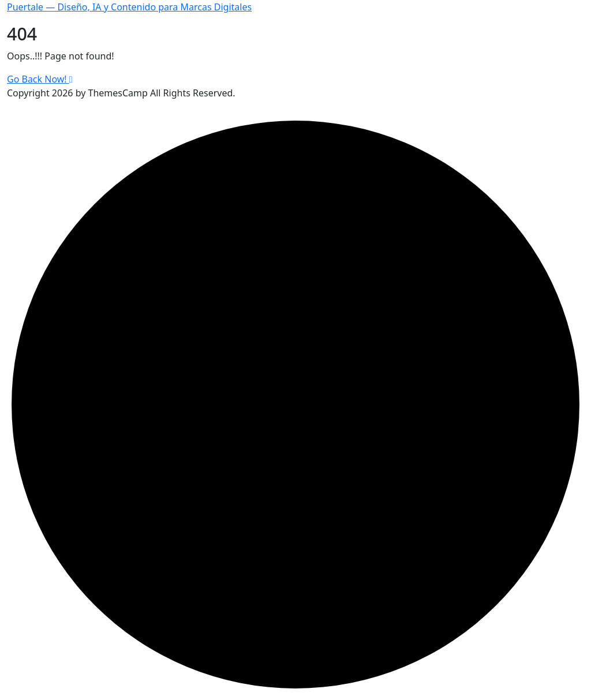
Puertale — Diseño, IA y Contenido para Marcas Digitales (129, 7)
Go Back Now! (40, 79)
